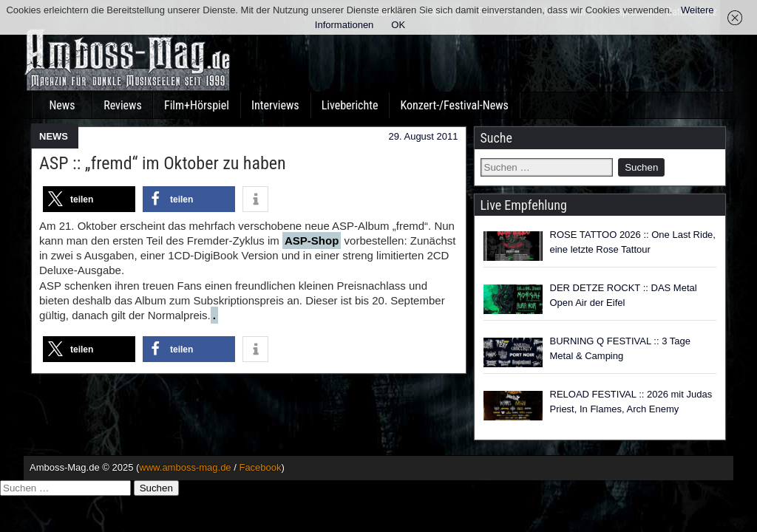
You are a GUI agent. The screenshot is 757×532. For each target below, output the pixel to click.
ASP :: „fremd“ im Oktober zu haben (163, 163)
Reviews (123, 105)
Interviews (275, 105)
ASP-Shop (312, 241)
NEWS (54, 136)
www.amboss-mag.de (185, 467)
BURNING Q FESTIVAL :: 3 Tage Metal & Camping (621, 348)
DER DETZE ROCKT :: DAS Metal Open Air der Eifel (624, 295)
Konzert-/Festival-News (454, 105)
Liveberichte (350, 105)
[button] (89, 199)
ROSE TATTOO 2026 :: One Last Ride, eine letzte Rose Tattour (633, 242)
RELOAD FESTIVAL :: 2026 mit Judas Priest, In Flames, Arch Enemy (631, 402)
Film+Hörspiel (197, 105)
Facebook (260, 467)
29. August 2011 (424, 136)
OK (398, 25)
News (62, 105)
